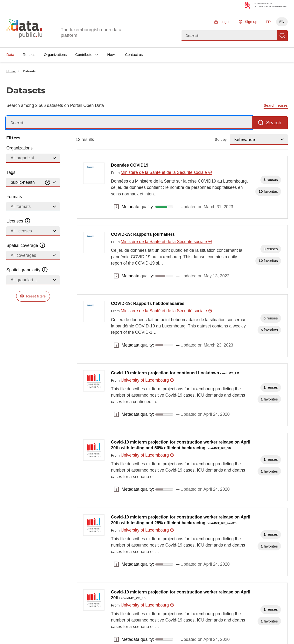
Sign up (251, 22)
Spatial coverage (26, 245)
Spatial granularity (27, 270)
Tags (11, 172)
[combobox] (229, 36)
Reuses (29, 55)
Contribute (84, 55)
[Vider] (48, 182)
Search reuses (276, 105)
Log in (225, 22)
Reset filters (36, 296)
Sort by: (221, 139)
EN (282, 22)
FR (268, 22)
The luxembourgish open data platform (91, 32)
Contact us (134, 55)
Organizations (55, 55)
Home (11, 71)
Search (282, 36)
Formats (14, 197)
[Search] (129, 123)
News (112, 55)
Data (10, 55)
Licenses (18, 221)
